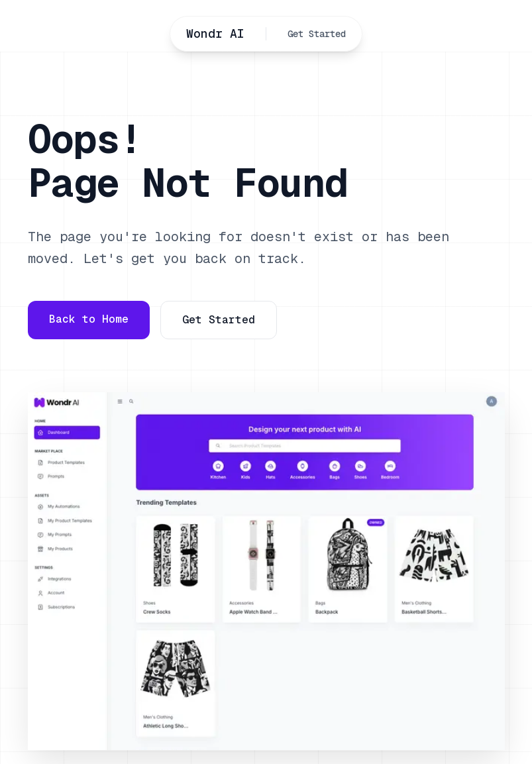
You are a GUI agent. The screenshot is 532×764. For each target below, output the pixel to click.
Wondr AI (215, 33)
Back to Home (89, 319)
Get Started (317, 34)
